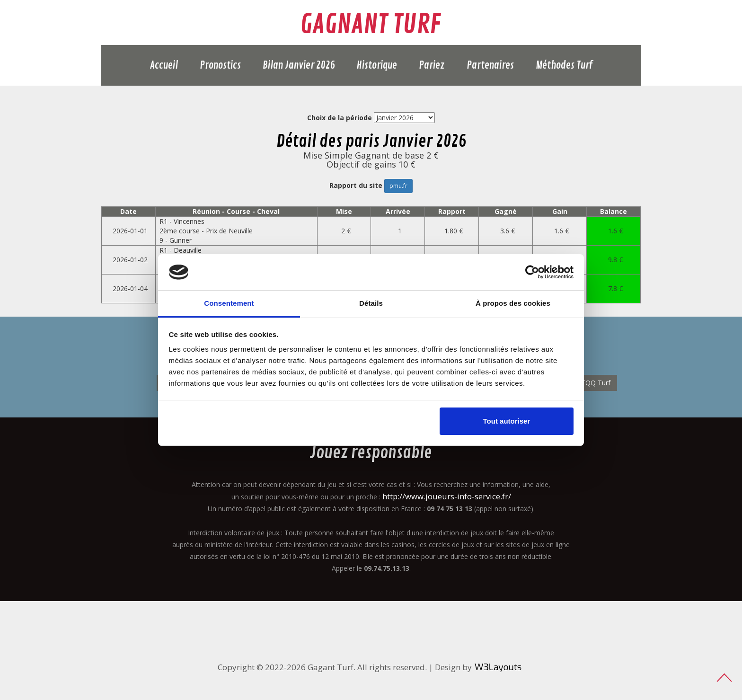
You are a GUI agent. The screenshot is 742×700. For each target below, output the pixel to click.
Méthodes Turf (564, 65)
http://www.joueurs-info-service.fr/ (447, 496)
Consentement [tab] (229, 303)
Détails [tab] (371, 303)
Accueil (164, 65)
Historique (377, 65)
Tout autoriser (507, 421)
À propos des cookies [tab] (513, 303)
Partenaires (490, 65)
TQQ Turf (596, 383)
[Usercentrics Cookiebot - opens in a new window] (532, 272)
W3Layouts (498, 667)
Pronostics (220, 65)
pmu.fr (398, 186)
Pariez (432, 65)
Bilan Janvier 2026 (299, 65)
